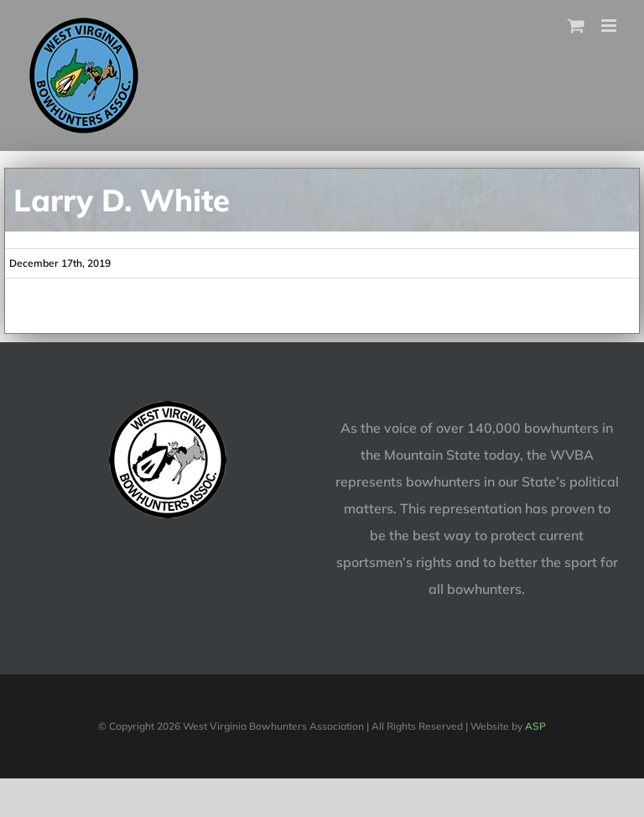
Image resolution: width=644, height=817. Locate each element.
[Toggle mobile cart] (576, 26)
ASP (535, 726)
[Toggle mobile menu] (610, 26)
